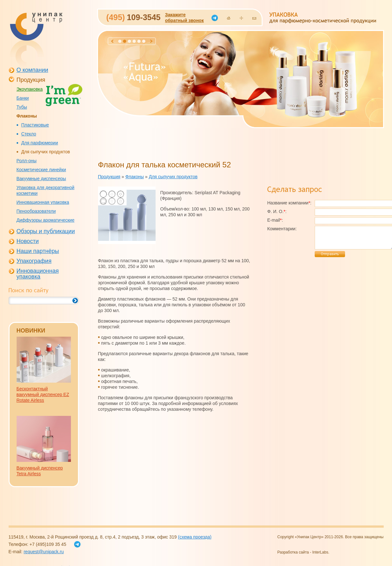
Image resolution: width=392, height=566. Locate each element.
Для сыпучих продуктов (46, 152)
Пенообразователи (36, 211)
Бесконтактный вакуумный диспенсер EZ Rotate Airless (43, 394)
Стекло (29, 134)
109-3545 (134, 17)
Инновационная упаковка (43, 202)
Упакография (34, 261)
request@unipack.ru (44, 552)
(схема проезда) (195, 537)
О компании (32, 70)
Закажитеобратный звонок (184, 18)
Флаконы (27, 116)
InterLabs (320, 552)
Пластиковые (35, 125)
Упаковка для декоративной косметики (46, 190)
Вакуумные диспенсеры (41, 179)
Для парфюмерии (40, 143)
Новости (28, 241)
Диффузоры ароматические (46, 220)
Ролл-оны (27, 161)
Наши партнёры (38, 251)
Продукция (31, 80)
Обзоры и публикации (46, 231)
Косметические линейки (41, 170)
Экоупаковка (30, 89)
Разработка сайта (293, 552)
